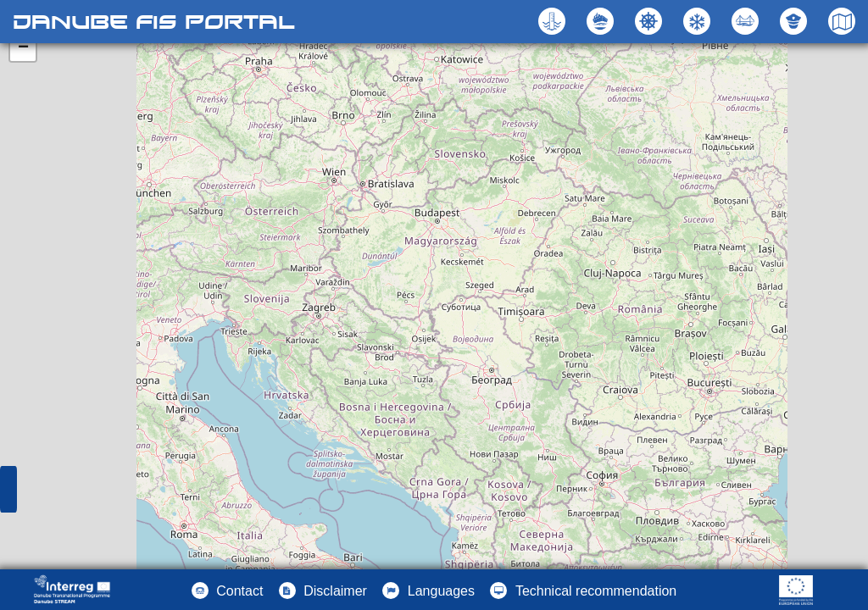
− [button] (23, 48)
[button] (747, 21)
